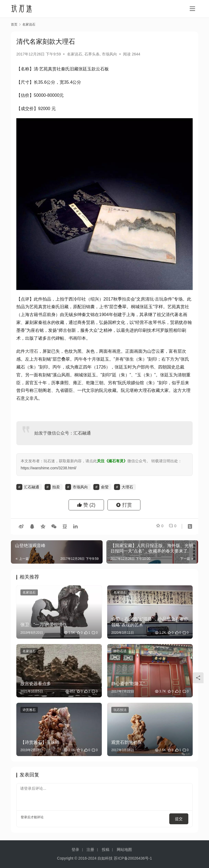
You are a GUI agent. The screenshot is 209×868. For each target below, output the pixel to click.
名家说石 (75, 54)
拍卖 (126, 299)
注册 (90, 850)
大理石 (32, 351)
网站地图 (124, 850)
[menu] (192, 9)
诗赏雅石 (29, 710)
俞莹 (105, 487)
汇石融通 (82, 433)
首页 (14, 24)
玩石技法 (120, 710)
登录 (24, 817)
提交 (181, 817)
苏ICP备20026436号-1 (133, 858)
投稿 (106, 850)
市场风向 (109, 54)
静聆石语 (120, 651)
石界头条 (92, 54)
